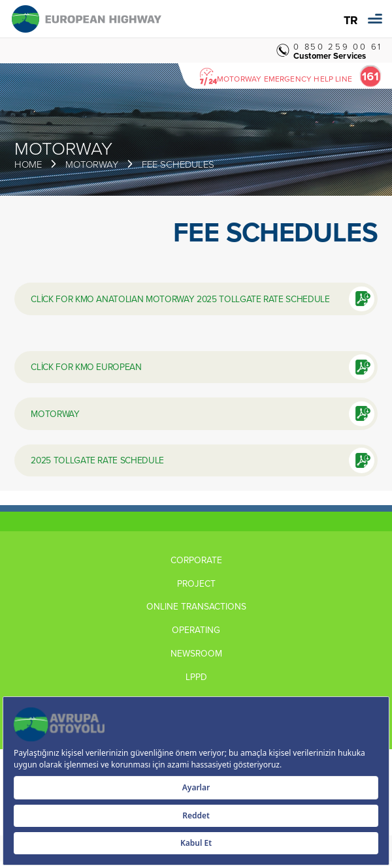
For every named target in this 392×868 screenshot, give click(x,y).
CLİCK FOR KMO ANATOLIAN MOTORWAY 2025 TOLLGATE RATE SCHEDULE (180, 299)
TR (351, 21)
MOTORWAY (55, 413)
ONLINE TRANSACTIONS (196, 606)
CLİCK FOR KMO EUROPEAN (86, 366)
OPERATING (196, 630)
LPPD (196, 677)
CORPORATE (196, 560)
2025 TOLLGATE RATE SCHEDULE (97, 460)
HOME (28, 164)
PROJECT (196, 583)
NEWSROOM (196, 653)
